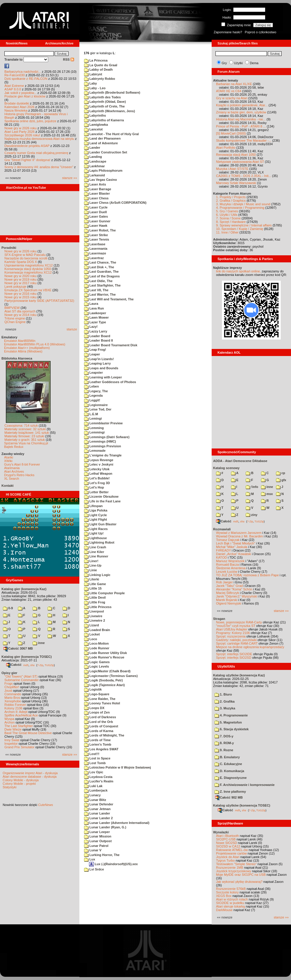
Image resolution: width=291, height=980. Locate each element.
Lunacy (92, 795)
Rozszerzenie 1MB (230, 868)
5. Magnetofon (228, 722)
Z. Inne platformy (230, 792)
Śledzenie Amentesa (231, 568)
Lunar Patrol (96, 846)
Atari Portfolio (226, 148)
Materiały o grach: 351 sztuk (25, 440)
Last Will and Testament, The (109, 299)
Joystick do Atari (228, 857)
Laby (91, 83)
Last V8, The (96, 290)
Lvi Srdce (94, 869)
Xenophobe (13, 701)
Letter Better (96, 492)
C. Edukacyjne (228, 764)
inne (39, 643)
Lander (92, 148)
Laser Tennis (97, 239)
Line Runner (96, 556)
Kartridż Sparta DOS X (21, 262)
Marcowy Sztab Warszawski (236, 183)
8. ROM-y (224, 743)
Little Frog (95, 602)
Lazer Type (95, 322)
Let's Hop (94, 487)
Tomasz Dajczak (228, 540)
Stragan (219, 619)
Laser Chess (96, 198)
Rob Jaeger (224, 582)
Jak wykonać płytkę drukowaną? (239, 882)
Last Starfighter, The (102, 285)
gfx (281, 480)
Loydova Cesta (98, 777)
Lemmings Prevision (103, 446)
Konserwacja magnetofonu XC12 (28, 272)
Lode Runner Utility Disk (106, 653)
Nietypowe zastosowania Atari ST (240, 162)
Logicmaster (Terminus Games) (111, 676)
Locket (92, 634)
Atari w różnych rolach (232, 899)
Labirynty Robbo (99, 79)
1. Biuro (223, 694)
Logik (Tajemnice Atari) (104, 685)
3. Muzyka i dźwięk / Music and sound (243, 204)
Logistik (93, 689)
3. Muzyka (225, 708)
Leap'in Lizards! (99, 359)
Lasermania (96, 249)
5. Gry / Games (227, 211)
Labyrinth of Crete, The (104, 106)
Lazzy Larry (96, 331)
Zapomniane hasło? (228, 32)
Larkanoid (95, 175)
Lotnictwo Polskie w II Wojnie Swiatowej (118, 767)
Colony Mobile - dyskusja (21, 780)
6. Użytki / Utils (227, 215)
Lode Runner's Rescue (104, 657)
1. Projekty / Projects (231, 197)
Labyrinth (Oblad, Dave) (105, 102)
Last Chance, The (100, 262)
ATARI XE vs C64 (229, 91)
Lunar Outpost (98, 841)
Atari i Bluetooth (228, 836)
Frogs (9, 683)
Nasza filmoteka (16, 110)
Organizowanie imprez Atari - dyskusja (30, 773)
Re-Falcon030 (15, 75)
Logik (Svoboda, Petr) (103, 680)
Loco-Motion (96, 643)
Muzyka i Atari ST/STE (232, 169)
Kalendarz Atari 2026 (19, 107)
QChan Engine (15, 322)
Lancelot (93, 129)
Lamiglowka (96, 125)
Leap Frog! (95, 350)
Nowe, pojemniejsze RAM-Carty (239, 622)
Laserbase (95, 244)
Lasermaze (95, 253)
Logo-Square (97, 694)
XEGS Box (224, 896)
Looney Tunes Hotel (102, 703)
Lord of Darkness (100, 717)
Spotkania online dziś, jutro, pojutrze (30, 121)
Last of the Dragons (102, 276)
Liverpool (94, 611)
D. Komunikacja (229, 771)
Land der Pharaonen (102, 138)
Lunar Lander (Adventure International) (117, 823)
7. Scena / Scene (228, 218)
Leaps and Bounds (101, 368)
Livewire (93, 616)
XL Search (12, 479)
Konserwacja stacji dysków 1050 (28, 269)
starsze (72, 329)
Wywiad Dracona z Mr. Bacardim (239, 536)
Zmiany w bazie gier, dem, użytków (241, 112)
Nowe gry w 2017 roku (20, 283)
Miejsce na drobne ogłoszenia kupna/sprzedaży (250, 647)
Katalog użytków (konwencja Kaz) (239, 675)
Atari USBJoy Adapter (232, 629)
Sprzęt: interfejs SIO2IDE (234, 654)
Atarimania (12, 468)
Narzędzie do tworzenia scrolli (26, 258)
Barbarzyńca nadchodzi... (23, 72)
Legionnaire (96, 405)
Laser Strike (96, 235)
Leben (91, 386)
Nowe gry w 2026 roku (20, 128)
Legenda (93, 395)
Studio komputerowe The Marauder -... (244, 140)
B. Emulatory (227, 757)
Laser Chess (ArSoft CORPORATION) (115, 203)
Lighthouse (95, 538)
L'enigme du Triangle (103, 455)
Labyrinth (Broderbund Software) (112, 92)
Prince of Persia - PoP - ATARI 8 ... (241, 126)
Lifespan (93, 506)
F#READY (224, 550)
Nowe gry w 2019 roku (20, 279)
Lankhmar (95, 166)
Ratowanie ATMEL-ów (232, 850)
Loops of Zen (97, 712)
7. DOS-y (224, 736)
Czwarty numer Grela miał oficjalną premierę (36, 153)
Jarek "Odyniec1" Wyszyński (236, 596)
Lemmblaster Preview (103, 423)
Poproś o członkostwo (261, 32)
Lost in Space (97, 758)
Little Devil (95, 597)
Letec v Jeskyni (99, 464)
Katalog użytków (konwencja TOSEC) (242, 805)
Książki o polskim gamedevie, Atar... (242, 105)
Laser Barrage (98, 189)
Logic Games (97, 662)
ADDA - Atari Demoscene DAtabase (240, 461)
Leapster (93, 373)
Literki (92, 579)
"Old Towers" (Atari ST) (21, 676)
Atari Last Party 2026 (20, 132)
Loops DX (94, 708)
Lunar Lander (97, 813)
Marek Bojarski (227, 600)
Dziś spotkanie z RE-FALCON (26, 79)
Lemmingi (94, 432)
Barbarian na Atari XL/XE (234, 84)
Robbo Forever (15, 705)
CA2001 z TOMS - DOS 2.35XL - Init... (244, 176)
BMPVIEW (12, 308)
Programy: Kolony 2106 (233, 633)
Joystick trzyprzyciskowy (234, 871)
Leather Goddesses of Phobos (110, 382)
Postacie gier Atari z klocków (25, 96)
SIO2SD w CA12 (228, 846)
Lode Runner (97, 648)
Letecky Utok (97, 469)
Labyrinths (95, 115)
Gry (224, 63)
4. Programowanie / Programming (240, 208)
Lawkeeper (95, 313)
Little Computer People (104, 593)
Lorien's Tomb (98, 744)
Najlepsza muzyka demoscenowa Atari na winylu (39, 139)
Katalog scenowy (226, 468)
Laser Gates (96, 216)
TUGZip (49, 665)
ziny (251, 515)
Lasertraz (94, 258)
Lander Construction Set (106, 152)
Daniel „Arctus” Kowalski (234, 554)
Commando (13, 694)
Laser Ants (95, 184)
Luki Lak (93, 786)
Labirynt (93, 74)
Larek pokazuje (15, 287)
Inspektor (11, 744)
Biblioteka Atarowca (17, 358)
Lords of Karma (99, 731)
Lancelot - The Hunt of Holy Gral (111, 134)
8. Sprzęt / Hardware (231, 222)
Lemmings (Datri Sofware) (107, 437)
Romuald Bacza (228, 565)
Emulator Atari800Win (20, 341)
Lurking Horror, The (102, 855)
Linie (91, 570)
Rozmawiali (222, 529)
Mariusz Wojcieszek (230, 561)
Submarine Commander (22, 680)
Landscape (95, 161)
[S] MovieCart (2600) (231, 133)
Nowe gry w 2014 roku (20, 315)
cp (281, 473)
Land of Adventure (101, 143)
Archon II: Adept (16, 712)
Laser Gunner (97, 221)
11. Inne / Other (227, 232)
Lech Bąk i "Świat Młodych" (236, 543)
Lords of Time (97, 740)
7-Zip (40, 665)
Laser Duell (95, 212)
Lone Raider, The (100, 699)
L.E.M (91, 414)
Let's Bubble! (97, 478)
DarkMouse (224, 910)
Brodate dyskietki (17, 103)
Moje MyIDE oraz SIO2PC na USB (241, 875)
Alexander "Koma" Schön (234, 589)
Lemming (94, 428)
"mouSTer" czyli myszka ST (236, 626)
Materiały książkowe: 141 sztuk (27, 433)
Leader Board (97, 336)
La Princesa (96, 60)
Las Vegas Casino (101, 180)
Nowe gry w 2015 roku (20, 297)
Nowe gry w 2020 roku (20, 276)
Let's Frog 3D (97, 483)
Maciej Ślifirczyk (228, 593)
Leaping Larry (97, 363)
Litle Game (95, 584)
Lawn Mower (96, 317)
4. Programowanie (231, 715)
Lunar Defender (99, 804)
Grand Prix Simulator (19, 747)
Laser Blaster (97, 193)
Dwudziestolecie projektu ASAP (27, 146)
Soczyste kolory (227, 892)
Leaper (92, 354)
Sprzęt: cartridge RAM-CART (237, 643)
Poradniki (9, 248)
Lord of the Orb (98, 722)
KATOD (221, 557)
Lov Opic (94, 772)
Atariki (9, 457)
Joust (8, 691)
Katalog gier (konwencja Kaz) (24, 589)
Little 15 (93, 588)
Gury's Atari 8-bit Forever (22, 464)
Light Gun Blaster (100, 524)
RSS (68, 59)
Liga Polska (96, 510)
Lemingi (93, 418)
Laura (91, 304)
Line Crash (95, 547)
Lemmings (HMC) (100, 441)
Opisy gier (9, 673)
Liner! (91, 561)
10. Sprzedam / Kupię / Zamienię (240, 229)
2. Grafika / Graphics (231, 201)
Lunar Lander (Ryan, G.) (105, 827)
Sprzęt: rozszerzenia (231, 636)
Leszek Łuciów (227, 572)
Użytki (238, 63)
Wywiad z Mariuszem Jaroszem (239, 533)
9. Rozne (224, 750)
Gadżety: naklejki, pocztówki (236, 640)
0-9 (8, 608)
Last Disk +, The (99, 267)
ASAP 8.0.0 (13, 89)
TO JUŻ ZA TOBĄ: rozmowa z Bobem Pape (247, 575)
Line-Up (93, 565)
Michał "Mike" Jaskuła (232, 547)
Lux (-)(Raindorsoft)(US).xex (113, 864)
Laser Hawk (96, 226)
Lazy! (91, 327)
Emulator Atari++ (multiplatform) (27, 348)
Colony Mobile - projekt (19, 784)
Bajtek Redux (14, 447)
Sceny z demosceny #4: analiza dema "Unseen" (39, 167)
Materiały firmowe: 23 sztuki (24, 436)
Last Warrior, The (100, 294)
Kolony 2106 (13, 708)
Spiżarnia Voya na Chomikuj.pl (26, 443)
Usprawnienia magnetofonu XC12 (29, 265)
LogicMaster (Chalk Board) (107, 671)
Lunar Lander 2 (98, 818)
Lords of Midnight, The (104, 735)
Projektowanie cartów (231, 853)
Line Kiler (94, 552)
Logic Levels (97, 666)
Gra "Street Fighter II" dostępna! (27, 160)
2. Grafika (225, 701)
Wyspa (9, 719)
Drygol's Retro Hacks (19, 475)
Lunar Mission (98, 836)
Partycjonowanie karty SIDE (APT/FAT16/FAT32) (39, 301)
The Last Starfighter (19, 726)
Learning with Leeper (103, 377)
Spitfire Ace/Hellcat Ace (21, 715)
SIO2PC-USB (226, 839)
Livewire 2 (95, 620)
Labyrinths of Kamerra (104, 120)
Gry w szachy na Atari (232, 98)
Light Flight (96, 519)
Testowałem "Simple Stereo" (236, 864)
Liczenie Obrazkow (101, 496)
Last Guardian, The (101, 272)
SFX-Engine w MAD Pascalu (25, 255)
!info (252, 487)
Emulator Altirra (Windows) (23, 351)
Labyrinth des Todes (102, 97)
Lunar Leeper (97, 832)
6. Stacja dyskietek (232, 729)
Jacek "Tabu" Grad (229, 586)
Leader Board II (98, 340)
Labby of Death (98, 69)
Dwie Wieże (13, 729)
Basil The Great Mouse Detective (28, 733)
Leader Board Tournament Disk (111, 345)
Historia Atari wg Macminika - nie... (241, 119)
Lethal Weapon (98, 474)
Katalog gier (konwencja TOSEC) (27, 657)
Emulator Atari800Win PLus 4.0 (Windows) (35, 344)
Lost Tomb (95, 763)
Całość (14, 665)
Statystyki (10, 787)
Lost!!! (92, 754)
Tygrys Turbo (225, 860)
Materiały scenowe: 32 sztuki (25, 429)
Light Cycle (95, 515)
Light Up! (94, 533)
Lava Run (94, 308)
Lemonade (95, 451)
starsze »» (70, 178)
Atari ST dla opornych (20, 311)
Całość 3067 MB (18, 648)
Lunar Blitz (95, 800)
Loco (91, 639)
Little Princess (98, 607)
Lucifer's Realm (99, 781)
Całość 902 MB (229, 797)
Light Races (96, 529)
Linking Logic (97, 575)
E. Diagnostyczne (231, 778)
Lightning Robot (99, 542)
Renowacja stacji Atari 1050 (236, 155)
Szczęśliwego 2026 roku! (22, 135)
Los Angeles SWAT (101, 749)
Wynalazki (221, 832)
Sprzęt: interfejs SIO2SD (234, 658)
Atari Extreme (14, 86)
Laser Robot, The (100, 230)
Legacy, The (96, 391)
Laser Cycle (96, 207)
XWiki (8, 461)
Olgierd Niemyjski (229, 603)
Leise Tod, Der (98, 409)
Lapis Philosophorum (103, 170)
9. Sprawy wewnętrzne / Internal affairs (244, 225)
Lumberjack (96, 790)
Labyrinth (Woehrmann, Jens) (109, 111)
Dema (254, 63)
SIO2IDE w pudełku (230, 903)
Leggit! (92, 400)
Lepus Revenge (99, 460)
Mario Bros (12, 698)
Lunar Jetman (97, 809)
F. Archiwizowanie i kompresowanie (245, 785)
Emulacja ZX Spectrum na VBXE (28, 290)
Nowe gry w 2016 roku (20, 294)
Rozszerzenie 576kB (231, 889)
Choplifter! (12, 687)
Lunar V (93, 850)
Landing (93, 157)
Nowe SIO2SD (227, 843)
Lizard (91, 625)
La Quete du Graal (101, 65)
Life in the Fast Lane (102, 501)
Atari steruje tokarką (230, 906)
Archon (10, 722)
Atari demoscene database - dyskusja (30, 777)
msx (267, 494)
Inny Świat (12, 740)
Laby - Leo (95, 88)
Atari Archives (14, 471)
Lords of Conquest (101, 726)
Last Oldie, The (98, 281)
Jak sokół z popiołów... (20, 93)
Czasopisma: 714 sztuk (21, 426)
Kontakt (7, 486)
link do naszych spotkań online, (238, 271)
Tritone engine (15, 318)
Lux (90, 859)
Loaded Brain (97, 630)
